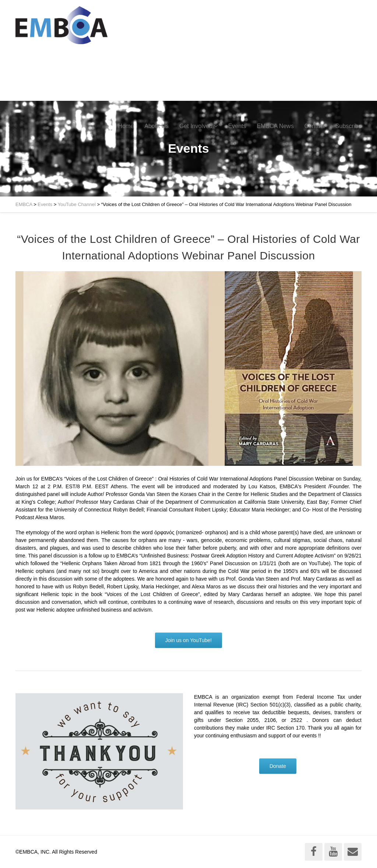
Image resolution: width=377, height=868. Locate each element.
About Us (156, 126)
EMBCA (24, 204)
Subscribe (348, 126)
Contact (315, 126)
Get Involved (196, 126)
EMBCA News (275, 126)
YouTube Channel (77, 204)
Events (237, 126)
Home (126, 126)
